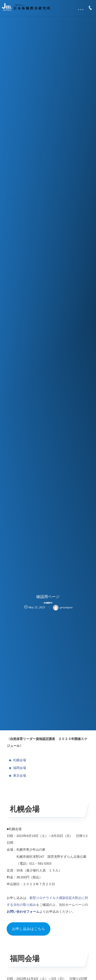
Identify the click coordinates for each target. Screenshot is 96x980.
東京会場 (19, 776)
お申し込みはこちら (29, 929)
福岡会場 (19, 768)
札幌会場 (19, 760)
